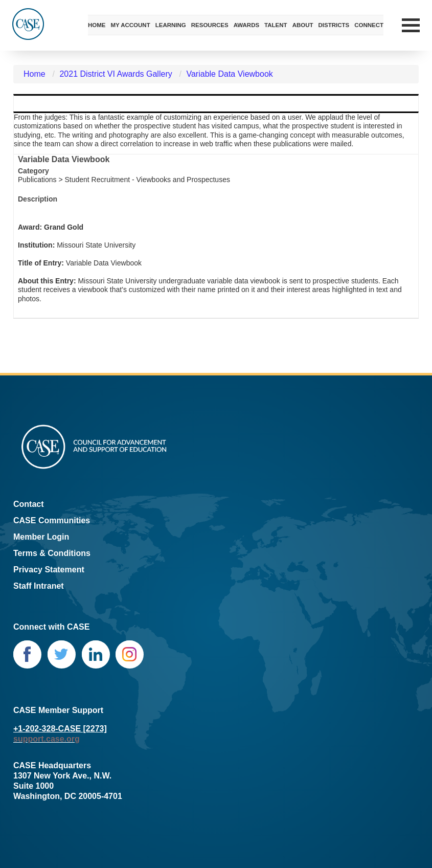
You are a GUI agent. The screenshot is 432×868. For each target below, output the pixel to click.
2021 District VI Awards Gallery (116, 74)
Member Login (41, 537)
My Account (130, 25)
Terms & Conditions (52, 553)
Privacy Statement (49, 570)
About (303, 25)
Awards (246, 25)
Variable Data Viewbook (229, 74)
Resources (210, 25)
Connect (369, 25)
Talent (276, 25)
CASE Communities (52, 520)
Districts (334, 25)
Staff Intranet (39, 586)
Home (97, 25)
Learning (171, 25)
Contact (29, 504)
